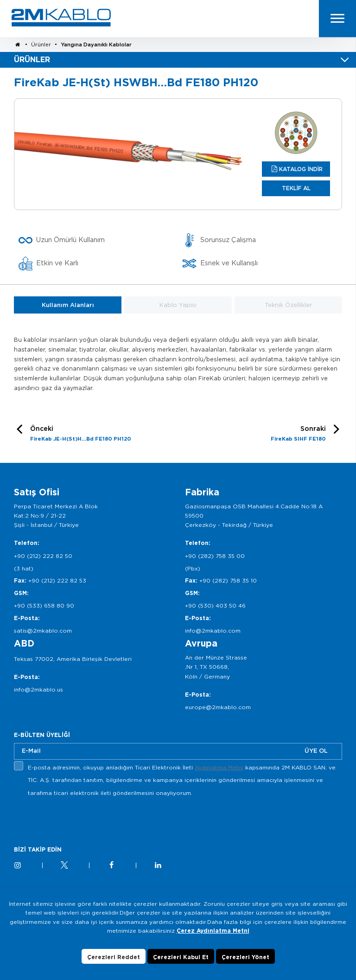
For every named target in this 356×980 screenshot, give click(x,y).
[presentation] (84, 821)
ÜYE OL (316, 751)
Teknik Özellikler (288, 305)
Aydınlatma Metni (219, 767)
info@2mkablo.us (38, 689)
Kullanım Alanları (68, 305)
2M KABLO (61, 18)
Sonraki (298, 434)
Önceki (81, 434)
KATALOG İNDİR (301, 169)
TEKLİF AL (296, 188)
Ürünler (41, 45)
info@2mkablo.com (213, 631)
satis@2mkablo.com (43, 631)
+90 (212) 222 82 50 (43, 556)
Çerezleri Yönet (245, 957)
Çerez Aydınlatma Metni (213, 931)
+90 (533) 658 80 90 (44, 605)
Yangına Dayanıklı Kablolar (96, 45)
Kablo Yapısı (178, 305)
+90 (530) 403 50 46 (215, 605)
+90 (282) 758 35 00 (215, 556)
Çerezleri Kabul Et (181, 957)
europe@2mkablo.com (218, 707)
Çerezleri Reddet (114, 957)
